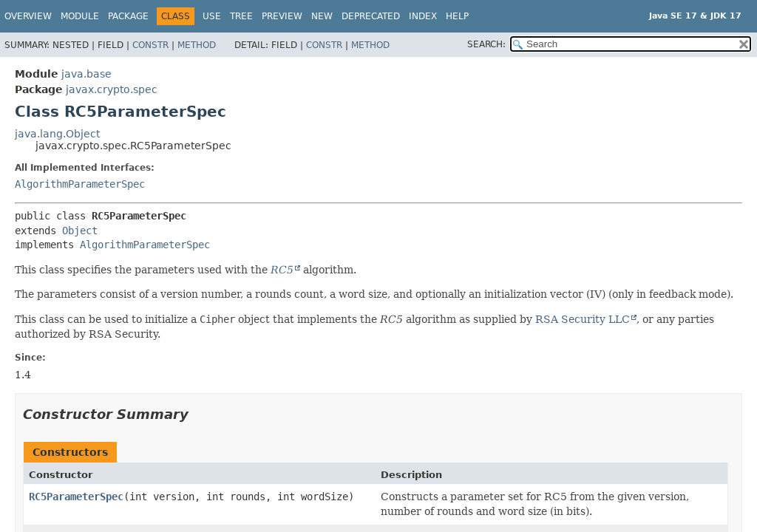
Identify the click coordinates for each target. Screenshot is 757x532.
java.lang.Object (57, 134)
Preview (282, 16)
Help (457, 16)
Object (80, 231)
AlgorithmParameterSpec (80, 184)
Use (212, 16)
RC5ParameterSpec (76, 497)
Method (197, 45)
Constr (150, 45)
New (322, 16)
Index (423, 16)
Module (80, 16)
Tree (241, 16)
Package (128, 16)
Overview (28, 16)
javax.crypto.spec (112, 89)
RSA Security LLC (583, 319)
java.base (86, 74)
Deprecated (371, 16)
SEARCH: (486, 44)
